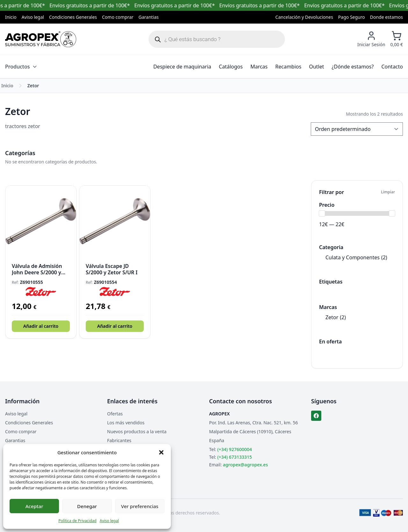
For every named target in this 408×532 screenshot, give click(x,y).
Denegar (87, 506)
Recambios (288, 67)
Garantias (149, 17)
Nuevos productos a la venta (137, 431)
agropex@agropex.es (245, 465)
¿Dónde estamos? (353, 67)
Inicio (11, 17)
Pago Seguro (352, 17)
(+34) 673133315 (235, 457)
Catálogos (231, 67)
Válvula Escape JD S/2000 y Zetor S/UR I (112, 269)
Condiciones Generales (73, 17)
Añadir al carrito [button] (41, 326)
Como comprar (118, 17)
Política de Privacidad (77, 521)
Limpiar (388, 192)
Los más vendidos (126, 423)
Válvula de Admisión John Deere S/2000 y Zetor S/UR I (37, 269)
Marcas (259, 67)
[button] (161, 452)
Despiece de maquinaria (182, 67)
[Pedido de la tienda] (357, 129)
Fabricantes (119, 440)
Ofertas (115, 414)
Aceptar (34, 506)
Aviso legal (109, 521)
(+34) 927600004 (235, 449)
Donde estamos (386, 17)
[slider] (322, 213)
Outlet (316, 67)
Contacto (392, 67)
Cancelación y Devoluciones (304, 17)
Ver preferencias (140, 506)
